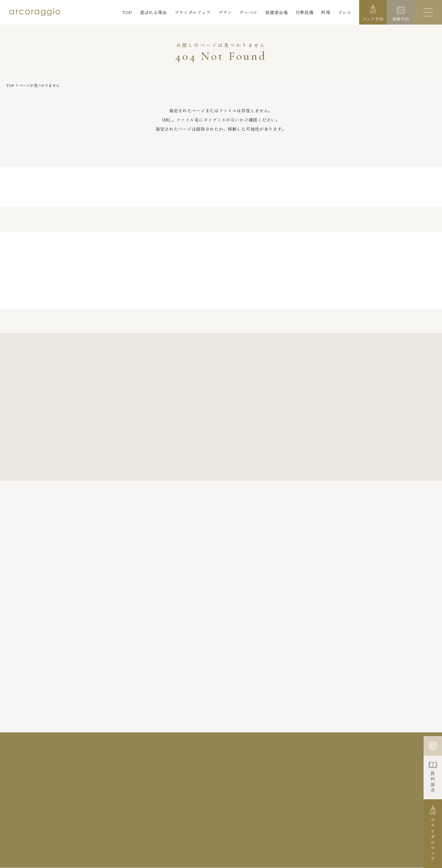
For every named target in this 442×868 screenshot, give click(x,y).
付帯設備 (305, 12)
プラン (225, 12)
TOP (127, 12)
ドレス (345, 12)
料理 (326, 12)
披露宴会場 (277, 12)
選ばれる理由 (153, 12)
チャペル (248, 12)
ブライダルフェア (193, 12)
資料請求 (433, 782)
